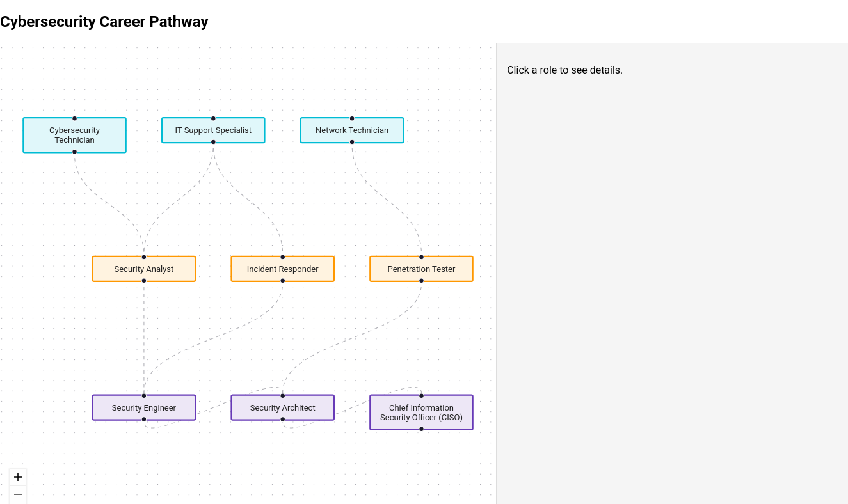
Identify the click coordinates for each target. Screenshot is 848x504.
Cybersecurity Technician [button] (75, 135)
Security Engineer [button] (144, 407)
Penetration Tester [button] (422, 269)
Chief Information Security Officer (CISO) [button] (421, 412)
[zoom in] (18, 477)
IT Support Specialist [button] (213, 130)
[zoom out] (18, 495)
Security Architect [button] (283, 407)
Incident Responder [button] (283, 269)
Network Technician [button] (352, 130)
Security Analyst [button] (144, 269)
